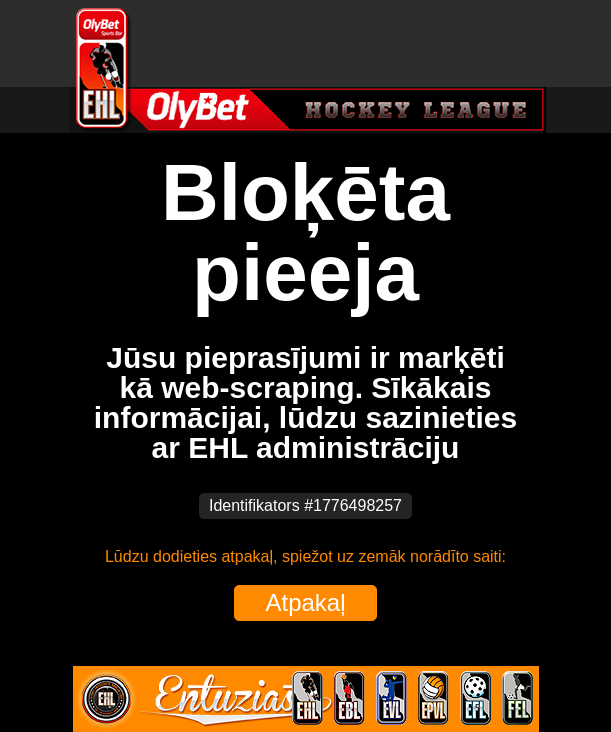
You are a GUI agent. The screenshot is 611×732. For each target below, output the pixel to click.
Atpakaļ (305, 602)
